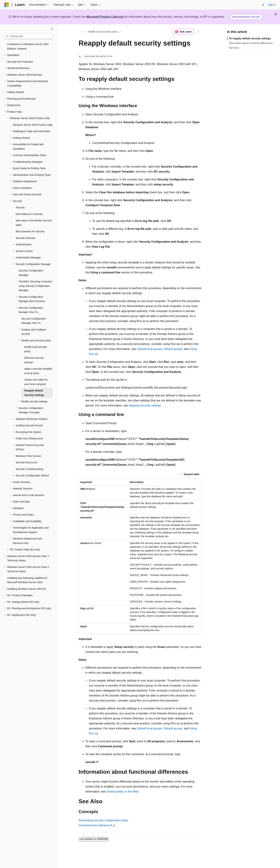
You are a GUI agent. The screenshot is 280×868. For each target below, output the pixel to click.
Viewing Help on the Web (122, 792)
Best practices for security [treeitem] (30, 231)
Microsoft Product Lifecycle (105, 17)
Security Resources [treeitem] (27, 462)
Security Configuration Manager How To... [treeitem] (34, 321)
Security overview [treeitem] (26, 238)
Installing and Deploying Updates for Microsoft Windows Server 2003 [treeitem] (27, 580)
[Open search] (263, 5)
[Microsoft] (7, 5)
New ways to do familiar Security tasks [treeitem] (34, 223)
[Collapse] (52, 29)
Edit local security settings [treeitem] (34, 360)
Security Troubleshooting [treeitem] (29, 469)
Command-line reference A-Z (97, 825)
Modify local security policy (103, 32)
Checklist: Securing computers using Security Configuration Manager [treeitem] (35, 286)
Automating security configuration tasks (103, 820)
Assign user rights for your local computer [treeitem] (36, 382)
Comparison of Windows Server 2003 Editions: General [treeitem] (28, 46)
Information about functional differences (251, 43)
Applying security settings (145, 405)
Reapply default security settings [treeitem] (34, 393)
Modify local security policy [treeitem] (36, 349)
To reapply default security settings (250, 38)
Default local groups (150, 349)
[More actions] (198, 32)
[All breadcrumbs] (82, 32)
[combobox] (28, 36)
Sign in (272, 5)
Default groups (173, 349)
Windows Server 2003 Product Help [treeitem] (33, 125)
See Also (234, 48)
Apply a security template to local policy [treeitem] (38, 371)
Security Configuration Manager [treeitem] (31, 273)
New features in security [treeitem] (29, 214)
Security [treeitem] (20, 207)
